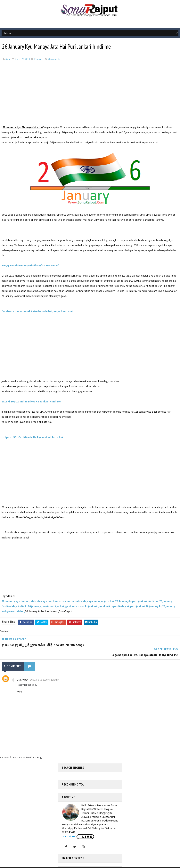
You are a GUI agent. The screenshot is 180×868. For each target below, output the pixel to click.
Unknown (23, 669)
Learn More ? (69, 826)
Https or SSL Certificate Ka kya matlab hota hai (32, 437)
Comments (54, 59)
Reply (19, 681)
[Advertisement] (90, 97)
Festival (38, 59)
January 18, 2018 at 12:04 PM (45, 669)
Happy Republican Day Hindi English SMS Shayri (30, 265)
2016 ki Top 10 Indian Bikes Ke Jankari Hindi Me (31, 401)
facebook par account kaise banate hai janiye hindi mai (37, 311)
